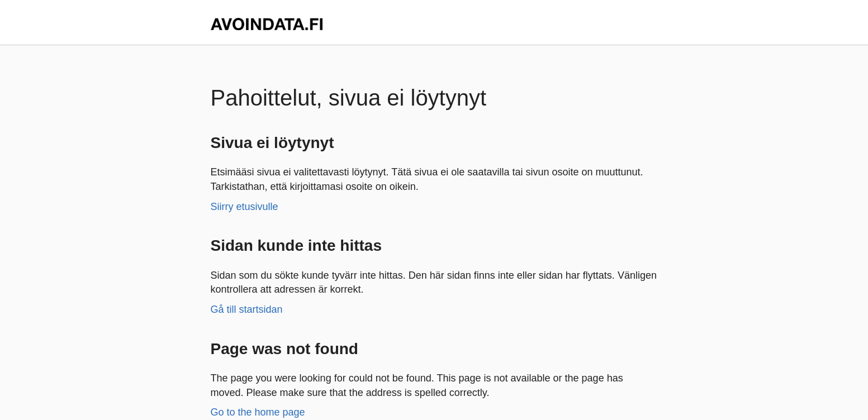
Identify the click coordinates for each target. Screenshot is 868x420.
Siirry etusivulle (245, 207)
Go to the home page (258, 412)
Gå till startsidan (247, 309)
